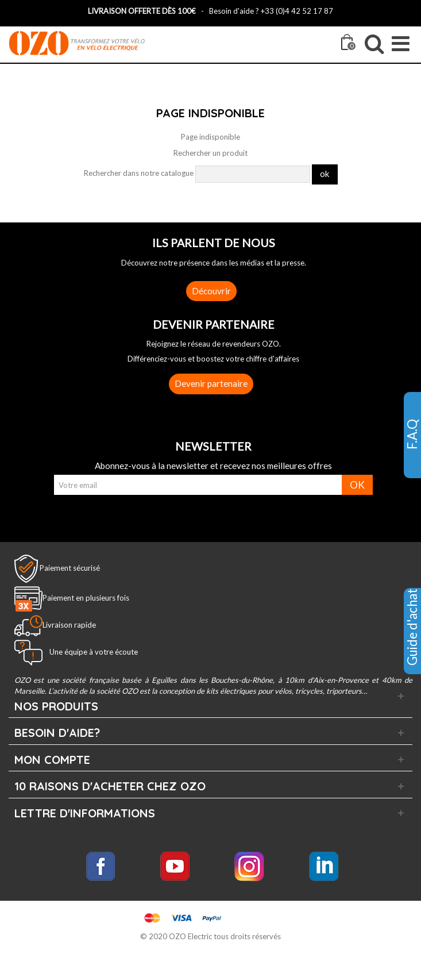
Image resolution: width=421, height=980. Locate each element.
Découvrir (211, 291)
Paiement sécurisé (70, 567)
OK (357, 485)
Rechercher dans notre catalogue (139, 173)
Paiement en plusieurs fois (86, 598)
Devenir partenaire (211, 383)
